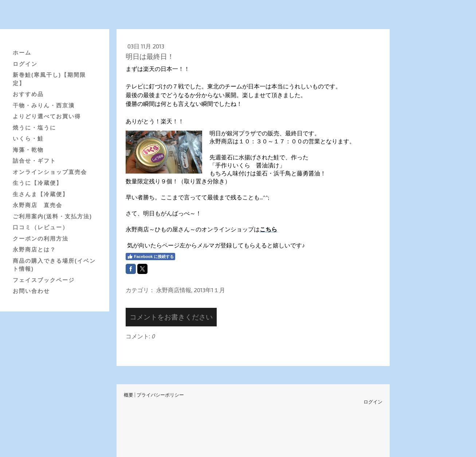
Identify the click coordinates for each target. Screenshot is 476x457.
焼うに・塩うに (34, 128)
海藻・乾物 (28, 150)
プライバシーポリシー (160, 395)
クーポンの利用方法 (41, 239)
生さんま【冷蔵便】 (41, 194)
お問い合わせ (31, 291)
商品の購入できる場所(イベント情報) (54, 265)
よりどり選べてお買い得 (47, 116)
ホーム (22, 53)
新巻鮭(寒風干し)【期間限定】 (49, 79)
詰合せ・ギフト (34, 161)
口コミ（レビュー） (41, 227)
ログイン (25, 64)
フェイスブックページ (44, 280)
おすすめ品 (28, 94)
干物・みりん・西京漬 (44, 105)
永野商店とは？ (34, 249)
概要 (129, 395)
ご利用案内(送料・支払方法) (52, 216)
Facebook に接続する (150, 257)
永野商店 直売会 (38, 205)
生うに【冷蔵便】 (38, 183)
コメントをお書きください (171, 317)
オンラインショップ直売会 (50, 172)
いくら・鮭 (28, 138)
